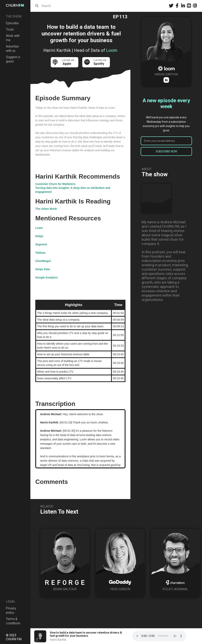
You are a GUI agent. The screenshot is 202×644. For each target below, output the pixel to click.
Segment (41, 244)
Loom (39, 228)
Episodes (12, 23)
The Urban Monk (46, 209)
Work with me (13, 38)
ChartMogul (43, 261)
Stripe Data (43, 269)
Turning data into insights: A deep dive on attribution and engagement (73, 190)
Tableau (40, 253)
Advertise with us (12, 49)
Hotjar (39, 236)
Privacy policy (11, 610)
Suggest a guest (13, 59)
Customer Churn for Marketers (55, 184)
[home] (15, 5)
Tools (10, 29)
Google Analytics (47, 277)
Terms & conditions (13, 621)
